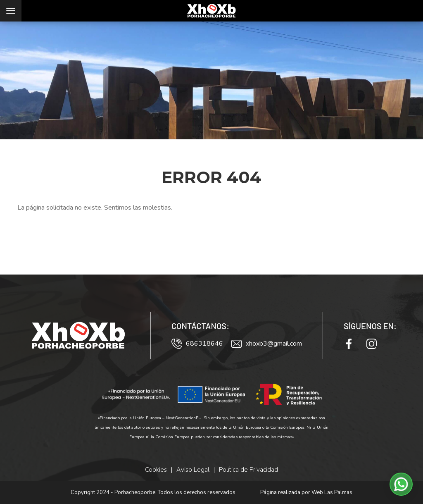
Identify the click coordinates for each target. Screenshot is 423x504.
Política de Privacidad (248, 470)
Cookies (156, 470)
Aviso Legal (193, 470)
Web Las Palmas (332, 492)
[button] (401, 484)
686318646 (197, 344)
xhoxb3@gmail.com (267, 344)
